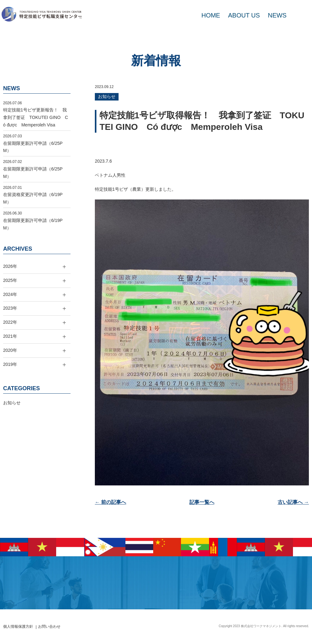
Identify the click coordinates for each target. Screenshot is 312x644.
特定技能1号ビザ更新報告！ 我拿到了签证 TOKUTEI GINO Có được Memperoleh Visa (36, 117)
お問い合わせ (49, 627)
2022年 (10, 322)
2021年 (10, 336)
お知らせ (107, 96)
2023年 (10, 308)
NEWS (277, 15)
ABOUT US (244, 15)
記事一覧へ (202, 502)
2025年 (10, 280)
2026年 (10, 266)
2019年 (10, 364)
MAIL (299, 15)
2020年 (10, 350)
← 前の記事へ (110, 502)
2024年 (10, 294)
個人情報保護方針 (18, 627)
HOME (211, 15)
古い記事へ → (293, 502)
